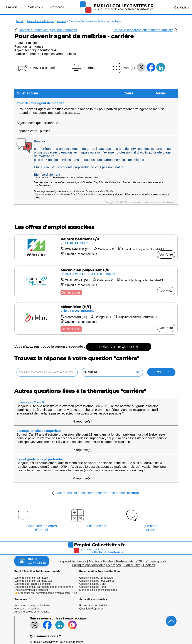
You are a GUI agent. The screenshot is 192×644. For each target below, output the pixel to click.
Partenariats (125, 525)
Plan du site (132, 528)
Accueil (19, 21)
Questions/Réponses (91, 572)
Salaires (35, 7)
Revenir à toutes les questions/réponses (48, 30)
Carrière (58, 7)
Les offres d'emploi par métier (31, 541)
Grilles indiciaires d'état (93, 547)
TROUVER (161, 360)
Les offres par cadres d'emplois (32, 547)
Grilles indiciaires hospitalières (97, 544)
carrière (61, 21)
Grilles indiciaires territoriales (96, 541)
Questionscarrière (150, 491)
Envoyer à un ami (36, 68)
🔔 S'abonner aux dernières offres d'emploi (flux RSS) (46, 556)
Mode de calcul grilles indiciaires (98, 553)
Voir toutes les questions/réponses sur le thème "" (98, 456)
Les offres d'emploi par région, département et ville (44, 550)
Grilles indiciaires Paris (92, 550)
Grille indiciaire (96, 490)
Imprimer (83, 68)
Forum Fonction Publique (40, 21)
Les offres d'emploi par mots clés (33, 544)
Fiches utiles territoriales (93, 569)
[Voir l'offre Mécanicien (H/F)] (96, 306)
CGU (140, 525)
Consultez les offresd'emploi (42, 491)
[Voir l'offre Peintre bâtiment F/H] (96, 235)
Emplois (13, 7)
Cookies (149, 528)
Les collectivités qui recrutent (31, 553)
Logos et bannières (72, 525)
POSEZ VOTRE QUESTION (119, 334)
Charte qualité (156, 525)
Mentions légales (101, 525)
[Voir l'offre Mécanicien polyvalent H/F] (96, 269)
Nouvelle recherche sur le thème (143, 30)
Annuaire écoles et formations (32, 575)
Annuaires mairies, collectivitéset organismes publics (32, 571)
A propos (114, 528)
